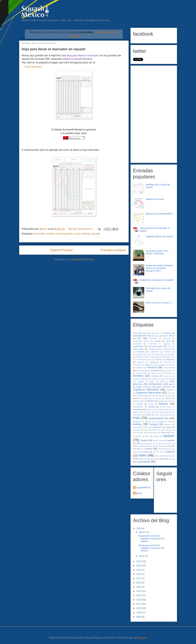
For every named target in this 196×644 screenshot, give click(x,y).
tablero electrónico (140, 446)
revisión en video (158, 430)
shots (147, 436)
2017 (139, 578)
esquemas (137, 365)
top (142, 449)
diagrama (159, 360)
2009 (139, 612)
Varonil (171, 452)
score (77, 234)
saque (164, 433)
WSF (135, 462)
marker (50, 234)
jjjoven (172, 384)
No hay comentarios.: (81, 229)
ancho (157, 333)
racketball (160, 422)
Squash (144, 440)
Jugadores (170, 390)
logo (153, 396)
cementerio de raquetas (159, 344)
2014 (139, 591)
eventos (171, 365)
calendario (153, 338)
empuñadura (154, 362)
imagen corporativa (140, 379)
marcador (39, 234)
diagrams (170, 360)
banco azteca (169, 336)
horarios (155, 376)
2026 (139, 528)
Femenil (152, 367)
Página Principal (61, 250)
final (165, 368)
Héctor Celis (156, 373)
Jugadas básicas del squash (160, 236)
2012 (139, 600)
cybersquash (159, 354)
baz (139, 338)
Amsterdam (146, 333)
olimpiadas (138, 409)
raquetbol (137, 427)
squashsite (145, 444)
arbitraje (167, 333)
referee (146, 427)
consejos (167, 352)
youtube (145, 462)
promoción (167, 415)
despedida (156, 357)
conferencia (154, 352)
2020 (135, 333)
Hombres (138, 376)
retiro (146, 430)
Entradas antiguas (113, 250)
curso (149, 354)
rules (141, 433)
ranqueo (168, 424)
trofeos (136, 452)
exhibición (140, 368)
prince (157, 415)
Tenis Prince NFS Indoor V (159, 303)
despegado (167, 357)
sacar (155, 433)
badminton (155, 336)
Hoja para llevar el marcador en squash (54, 49)
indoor (152, 382)
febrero (143, 532)
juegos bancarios (144, 387)
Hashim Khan (142, 373)
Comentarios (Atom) (82, 259)
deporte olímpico (142, 357)
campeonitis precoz (141, 341)
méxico (140, 404)
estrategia (161, 365)
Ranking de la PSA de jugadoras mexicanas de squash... (151, 539)
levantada (145, 396)
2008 (139, 617)
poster (148, 415)
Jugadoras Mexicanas (146, 390)
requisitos (137, 430)
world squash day (150, 459)
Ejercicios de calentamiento (159, 214)
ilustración (167, 376)
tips (170, 446)
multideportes (138, 407)
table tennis (167, 444)
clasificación (138, 346)
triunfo (169, 449)
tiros (135, 449)
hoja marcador (34, 67)
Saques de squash (155, 199)
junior (170, 393)
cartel (168, 341)
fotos (172, 368)
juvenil (136, 396)
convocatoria (138, 354)
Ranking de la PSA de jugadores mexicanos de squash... (151, 548)
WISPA (136, 459)
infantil (162, 382)
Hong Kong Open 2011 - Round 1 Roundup (158, 252)
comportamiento (168, 349)
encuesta (167, 362)
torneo (149, 449)
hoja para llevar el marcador (83, 55)
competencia (153, 349)
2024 (139, 566)
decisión (171, 354)
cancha (157, 341)
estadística (149, 365)
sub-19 (155, 444)
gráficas (156, 371)
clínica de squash (155, 346)
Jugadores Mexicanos (148, 393)
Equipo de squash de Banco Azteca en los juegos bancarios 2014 (159, 268)
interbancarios (156, 384)
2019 (139, 574)
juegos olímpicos (163, 387)
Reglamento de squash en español (156, 280)
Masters (151, 401)
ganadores (145, 371)
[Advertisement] (154, 114)
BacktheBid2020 (140, 336)
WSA (163, 459)
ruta (148, 433)
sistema (86, 234)
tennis (153, 446)
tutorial (145, 452)
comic (169, 346)
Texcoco (162, 446)
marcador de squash (153, 398)
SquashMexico (143, 487)
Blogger (142, 638)
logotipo (161, 396)
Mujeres (163, 404)
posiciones (137, 415)
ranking (137, 424)
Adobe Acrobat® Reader (77, 59)
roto (134, 433)
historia (168, 373)
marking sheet (64, 234)
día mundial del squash (142, 360)
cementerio (137, 344)
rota (170, 430)
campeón (167, 338)
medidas (171, 401)
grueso (172, 371)
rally (170, 422)
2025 (139, 561)
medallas (161, 401)
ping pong (152, 412)
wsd (170, 459)
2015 (139, 587)
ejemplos (140, 362)
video (143, 455)
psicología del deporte (142, 422)
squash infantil (158, 441)
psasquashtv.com (159, 418)
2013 (139, 595)
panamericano (151, 409)
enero (142, 556)
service (139, 436)
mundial (151, 407)
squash (96, 234)
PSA (137, 418)
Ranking (154, 424)
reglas (169, 427)
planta (162, 412)
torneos (161, 449)
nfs (161, 407)
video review (160, 456)
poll (170, 412)
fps (137, 371)
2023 (139, 570)
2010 (139, 608)
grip (165, 371)
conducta (140, 352)
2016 (139, 583)
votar (170, 456)
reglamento (157, 427)
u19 (154, 452)
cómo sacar (138, 349)
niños (169, 407)
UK (161, 452)
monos (151, 404)
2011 (139, 604)
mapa (170, 396)
